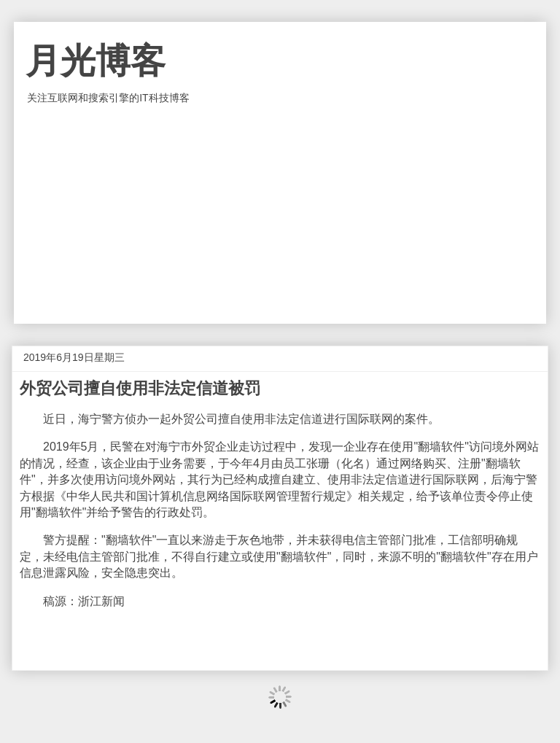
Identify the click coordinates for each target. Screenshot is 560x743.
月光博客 (96, 61)
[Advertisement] (280, 214)
